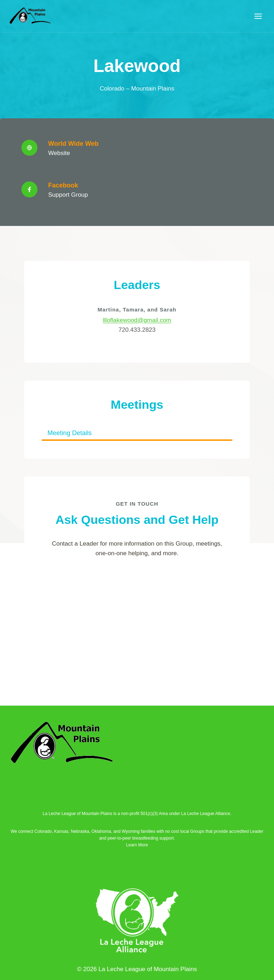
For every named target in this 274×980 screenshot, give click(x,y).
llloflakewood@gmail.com (137, 321)
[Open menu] (258, 16)
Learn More (137, 845)
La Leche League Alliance (206, 814)
